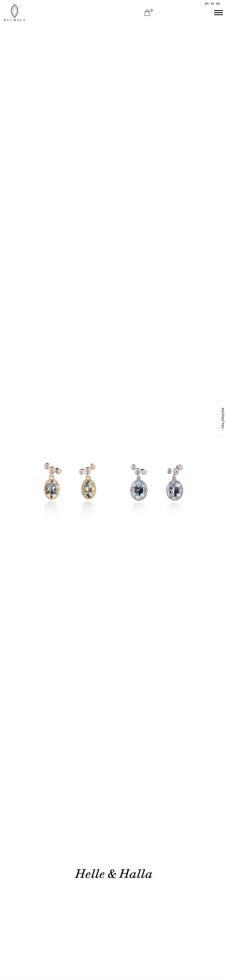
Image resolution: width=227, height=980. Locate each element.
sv (212, 4)
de (218, 4)
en (207, 4)
